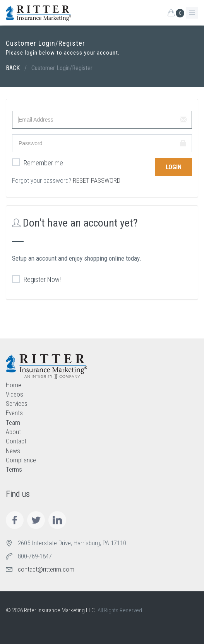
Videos (15, 394)
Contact (16, 441)
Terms (14, 469)
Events (14, 413)
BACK (13, 68)
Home (14, 385)
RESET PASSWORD (97, 180)
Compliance (21, 460)
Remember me (38, 163)
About (13, 432)
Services (17, 404)
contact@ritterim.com (46, 569)
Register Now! (36, 280)
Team (13, 422)
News (13, 451)
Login (174, 167)
